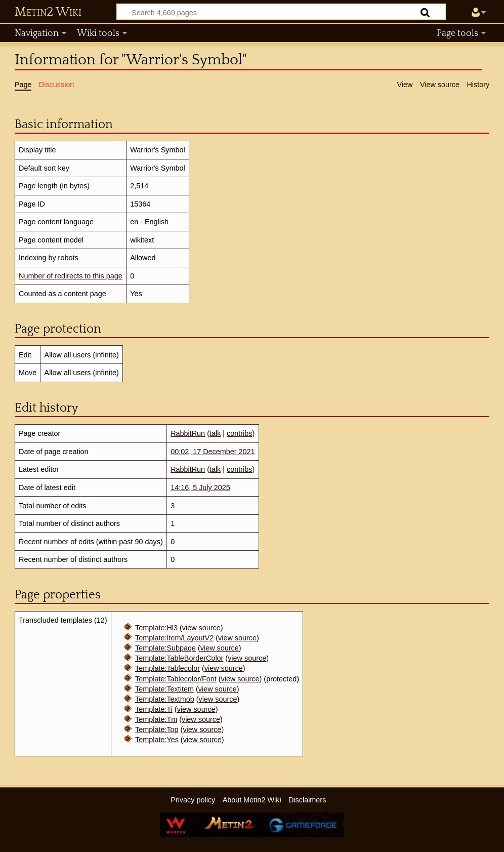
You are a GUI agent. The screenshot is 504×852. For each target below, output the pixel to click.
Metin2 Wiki (48, 12)
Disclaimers (307, 800)
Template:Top (157, 729)
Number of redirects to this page (71, 276)
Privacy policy (193, 800)
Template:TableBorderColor (179, 658)
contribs (239, 433)
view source (201, 628)
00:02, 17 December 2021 (213, 452)
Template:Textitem (164, 689)
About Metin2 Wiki (252, 800)
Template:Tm (156, 719)
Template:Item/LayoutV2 (174, 638)
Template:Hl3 (156, 628)
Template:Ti (154, 709)
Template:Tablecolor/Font (176, 679)
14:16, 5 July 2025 (200, 488)
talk (215, 433)
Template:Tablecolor (167, 668)
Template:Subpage (165, 648)
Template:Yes (157, 740)
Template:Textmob (165, 699)
